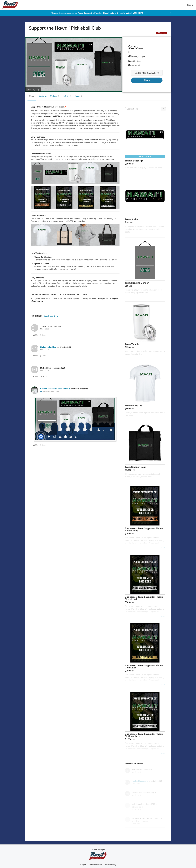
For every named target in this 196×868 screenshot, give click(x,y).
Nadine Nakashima (48, 347)
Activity (67, 96)
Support (83, 865)
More (163, 548)
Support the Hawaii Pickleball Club (55, 388)
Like (36, 335)
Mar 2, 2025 (45, 350)
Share (147, 80)
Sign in (190, 5)
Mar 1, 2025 (56, 391)
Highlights (42, 96)
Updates (55, 96)
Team (78, 96)
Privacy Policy (110, 865)
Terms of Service (95, 865)
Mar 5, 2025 (45, 329)
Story (32, 96)
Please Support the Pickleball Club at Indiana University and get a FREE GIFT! (110, 13)
